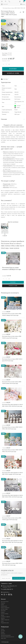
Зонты (2, 621)
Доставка (3, 631)
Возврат (3, 632)
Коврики (3, 612)
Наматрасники (4, 606)
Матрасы (3, 618)
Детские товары (4, 609)
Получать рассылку (19, 578)
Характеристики (6, 82)
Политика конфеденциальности (8, 637)
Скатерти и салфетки (5, 617)
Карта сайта (4, 638)
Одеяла (3, 605)
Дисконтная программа (6, 635)
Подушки (3, 603)
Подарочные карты (5, 623)
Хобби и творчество (5, 620)
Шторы (3, 615)
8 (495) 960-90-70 (8, 589)
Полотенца (3, 611)
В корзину (13, 69)
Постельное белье (5, 602)
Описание (4, 119)
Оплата (3, 629)
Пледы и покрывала (5, 608)
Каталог (4, 4)
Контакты (3, 634)
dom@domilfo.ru (6, 592)
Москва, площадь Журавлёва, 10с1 (10, 586)
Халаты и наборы (5, 614)
